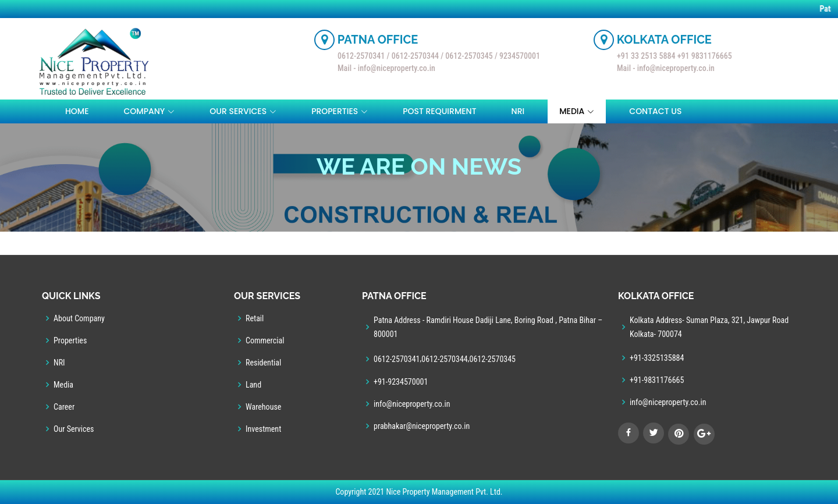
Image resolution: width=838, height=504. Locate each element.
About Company (79, 318)
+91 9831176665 (705, 56)
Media (63, 385)
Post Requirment (439, 111)
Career (64, 407)
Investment (263, 429)
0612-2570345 (493, 359)
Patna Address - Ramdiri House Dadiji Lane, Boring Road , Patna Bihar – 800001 (488, 327)
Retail (255, 318)
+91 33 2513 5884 (646, 56)
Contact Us (655, 111)
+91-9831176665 (657, 380)
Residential (263, 363)
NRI (518, 111)
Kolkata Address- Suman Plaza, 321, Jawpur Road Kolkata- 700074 (709, 327)
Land (253, 385)
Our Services (74, 429)
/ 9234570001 (517, 56)
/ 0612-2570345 (468, 56)
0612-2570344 (445, 359)
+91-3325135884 (657, 358)
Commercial (265, 340)
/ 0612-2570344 (413, 56)
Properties (70, 340)
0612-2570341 (362, 56)
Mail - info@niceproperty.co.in (386, 68)
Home (77, 111)
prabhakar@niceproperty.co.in (422, 426)
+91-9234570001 (401, 382)
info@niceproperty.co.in (412, 404)
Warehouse (263, 407)
